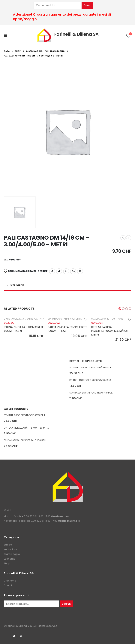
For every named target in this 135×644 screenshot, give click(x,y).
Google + (73, 271)
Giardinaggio (12, 554)
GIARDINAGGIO (11, 319)
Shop (7, 563)
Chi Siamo (10, 581)
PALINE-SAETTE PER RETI (30, 319)
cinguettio (59, 271)
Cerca (87, 5)
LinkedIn (66, 271)
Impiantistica (12, 549)
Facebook (52, 271)
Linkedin (21, 636)
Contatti (9, 585)
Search (66, 604)
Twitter (14, 636)
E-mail (80, 271)
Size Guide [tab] (17, 285)
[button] (120, 309)
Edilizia (8, 545)
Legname (10, 559)
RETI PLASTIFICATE (115, 319)
